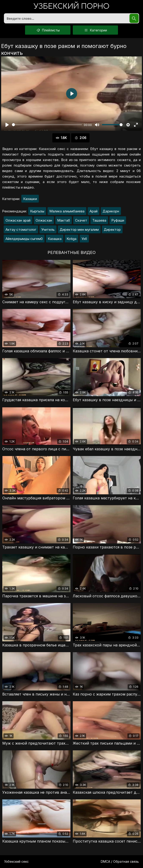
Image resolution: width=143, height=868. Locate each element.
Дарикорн (111, 211)
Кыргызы (37, 211)
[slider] (47, 125)
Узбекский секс (16, 861)
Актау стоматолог (21, 230)
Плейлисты (48, 30)
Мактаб (64, 220)
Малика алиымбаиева (67, 211)
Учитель (48, 230)
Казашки (30, 199)
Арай (94, 211)
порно (72, 7)
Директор (112, 230)
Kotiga (71, 239)
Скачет (81, 220)
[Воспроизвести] (7, 125)
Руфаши (118, 220)
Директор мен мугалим (79, 230)
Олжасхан (44, 220)
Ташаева (99, 220)
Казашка (55, 239)
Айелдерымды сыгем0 (24, 239)
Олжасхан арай (18, 220)
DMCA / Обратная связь (120, 861)
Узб (84, 239)
